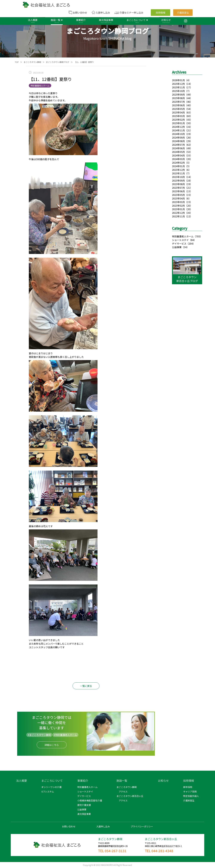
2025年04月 (178, 112)
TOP (17, 62)
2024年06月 (178, 148)
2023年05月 (178, 195)
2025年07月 (178, 102)
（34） (185, 247)
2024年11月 (178, 130)
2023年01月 (178, 209)
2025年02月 (178, 120)
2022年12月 (178, 213)
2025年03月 (178, 116)
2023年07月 (178, 188)
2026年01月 (178, 80)
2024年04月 (178, 155)
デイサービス (179, 243)
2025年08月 (178, 98)
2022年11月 (178, 216)
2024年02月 (178, 163)
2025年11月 (178, 87)
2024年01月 (178, 166)
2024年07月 (178, 145)
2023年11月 (178, 173)
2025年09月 (178, 95)
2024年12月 (178, 127)
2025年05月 (178, 109)
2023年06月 (178, 191)
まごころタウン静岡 (32, 62)
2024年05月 (178, 152)
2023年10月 (178, 177)
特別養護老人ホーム (183, 236)
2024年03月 (178, 159)
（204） (191, 243)
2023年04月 (178, 198)
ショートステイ (180, 240)
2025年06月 (178, 105)
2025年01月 (178, 123)
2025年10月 (178, 91)
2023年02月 (178, 206)
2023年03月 (178, 202)
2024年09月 (178, 138)
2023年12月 (178, 170)
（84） (192, 240)
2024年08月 (178, 141)
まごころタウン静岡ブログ (58, 62)
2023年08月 (178, 184)
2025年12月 (178, 84)
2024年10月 (178, 134)
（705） (198, 236)
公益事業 (177, 247)
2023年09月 (178, 180)
